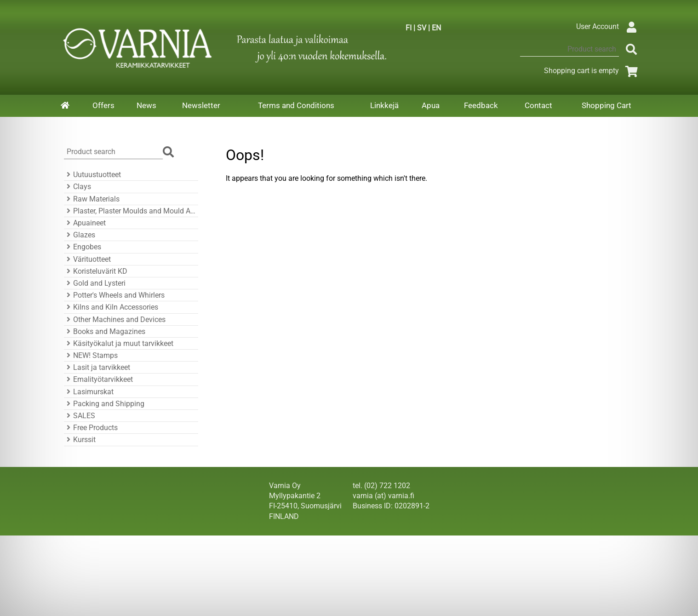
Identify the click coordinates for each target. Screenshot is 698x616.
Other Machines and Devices (115, 320)
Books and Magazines (105, 331)
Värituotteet (87, 259)
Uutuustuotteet (92, 175)
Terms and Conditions (296, 105)
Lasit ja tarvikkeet (97, 367)
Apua (431, 105)
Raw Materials (92, 199)
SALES (80, 416)
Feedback (481, 105)
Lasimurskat (89, 392)
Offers (103, 105)
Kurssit (80, 440)
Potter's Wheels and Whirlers (114, 295)
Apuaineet (85, 223)
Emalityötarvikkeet (98, 379)
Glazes (80, 235)
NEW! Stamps (91, 355)
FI (409, 28)
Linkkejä (384, 105)
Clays (77, 187)
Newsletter (201, 105)
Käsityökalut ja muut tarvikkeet (119, 343)
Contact (538, 105)
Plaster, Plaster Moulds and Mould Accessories (130, 211)
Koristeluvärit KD (96, 271)
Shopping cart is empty (592, 71)
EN (436, 28)
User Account (609, 26)
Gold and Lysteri (95, 283)
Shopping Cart (606, 105)
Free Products (91, 428)
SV (422, 28)
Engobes (83, 247)
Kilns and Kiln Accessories (111, 307)
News (146, 105)
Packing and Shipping (104, 404)
